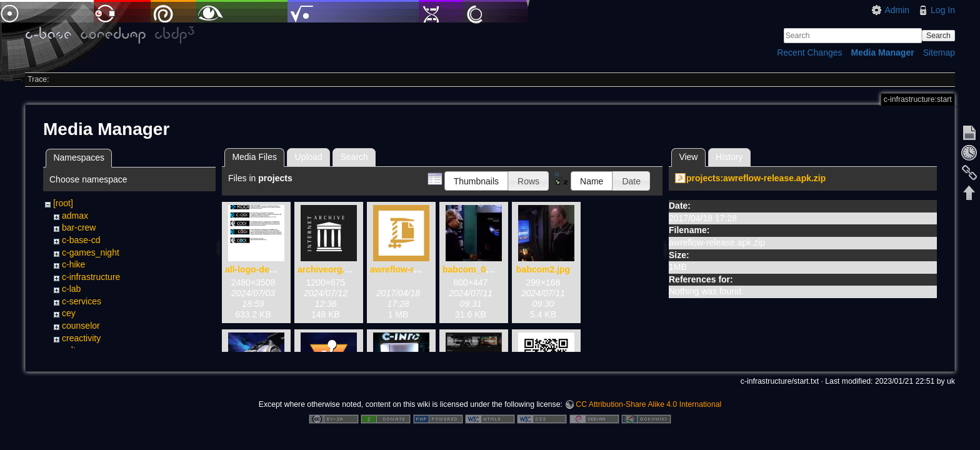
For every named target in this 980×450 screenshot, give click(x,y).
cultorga (77, 350)
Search (938, 36)
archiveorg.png (329, 269)
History (729, 157)
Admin (897, 10)
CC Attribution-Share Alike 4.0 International (648, 409)
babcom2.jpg (543, 269)
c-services (82, 301)
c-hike (73, 264)
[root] (63, 203)
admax (75, 216)
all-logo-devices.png (267, 269)
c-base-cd (81, 240)
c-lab (71, 289)
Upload (309, 157)
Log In (943, 10)
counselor (81, 326)
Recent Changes (809, 52)
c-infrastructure (91, 277)
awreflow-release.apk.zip (421, 269)
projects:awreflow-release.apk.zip (756, 178)
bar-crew (79, 227)
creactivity (81, 338)
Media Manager (883, 52)
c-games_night (91, 252)
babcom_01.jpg (474, 269)
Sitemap (939, 52)
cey (69, 313)
